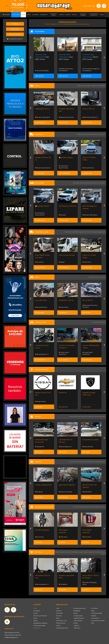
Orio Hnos (39, 262)
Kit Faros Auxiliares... (42, 530)
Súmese (36, 613)
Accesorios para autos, (81, 507)
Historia (35, 621)
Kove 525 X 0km (41, 300)
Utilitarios (59, 611)
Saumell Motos (41, 307)
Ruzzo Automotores (43, 168)
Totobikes (63, 584)
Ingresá (15, 24)
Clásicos (58, 626)
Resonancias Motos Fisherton (90, 306)
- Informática (94, 608)
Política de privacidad (39, 626)
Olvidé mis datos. (15, 39)
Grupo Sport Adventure (64, 353)
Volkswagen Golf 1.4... (43, 109)
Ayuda (35, 618)
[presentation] (30, 58)
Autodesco (87, 492)
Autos (58, 608)
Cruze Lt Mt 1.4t (88, 109)
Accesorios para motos (97, 507)
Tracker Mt (63, 393)
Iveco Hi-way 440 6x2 (67, 255)
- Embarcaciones (78, 616)
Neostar (62, 215)
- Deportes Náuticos (79, 618)
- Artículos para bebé (96, 613)
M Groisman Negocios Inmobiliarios (91, 70)
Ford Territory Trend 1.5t (67, 206)
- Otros (92, 623)
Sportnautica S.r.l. (42, 354)
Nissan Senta (40, 401)
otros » (103, 554)
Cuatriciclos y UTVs (61, 621)
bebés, (86, 552)
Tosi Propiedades (42, 71)
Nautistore (40, 447)
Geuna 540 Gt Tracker (91, 440)
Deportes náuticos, (88, 416)
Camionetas (59, 613)
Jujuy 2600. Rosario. (66, 57)
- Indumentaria (95, 618)
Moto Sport (64, 307)
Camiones (59, 616)
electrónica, (66, 552)
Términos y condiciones (40, 616)
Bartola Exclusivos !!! (90, 117)
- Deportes (93, 616)
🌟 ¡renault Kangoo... (66, 157)
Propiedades (77, 611)
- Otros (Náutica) (78, 621)
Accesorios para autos (62, 628)
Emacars (39, 492)
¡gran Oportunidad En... (67, 485)
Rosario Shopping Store (89, 583)
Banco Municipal (65, 492)
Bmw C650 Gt (88, 300)
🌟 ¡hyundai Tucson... (43, 206)
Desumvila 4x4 (88, 168)
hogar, (81, 552)
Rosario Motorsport (43, 117)
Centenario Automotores (63, 167)
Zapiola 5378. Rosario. (90, 57)
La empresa (37, 611)
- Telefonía (76, 626)
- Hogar (93, 611)
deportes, (92, 552)
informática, (75, 552)
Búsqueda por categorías (40, 623)
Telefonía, (58, 552)
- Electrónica (77, 628)
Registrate (15, 29)
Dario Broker (88, 447)
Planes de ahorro (61, 623)
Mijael (62, 262)
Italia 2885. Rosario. (42, 57)
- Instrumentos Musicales (98, 621)
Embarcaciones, (75, 416)
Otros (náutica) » (100, 416)
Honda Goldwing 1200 (43, 485)
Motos (58, 618)
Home (35, 608)
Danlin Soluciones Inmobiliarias (66, 70)
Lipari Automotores (66, 117)
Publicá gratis (15, 34)
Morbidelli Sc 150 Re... (67, 300)
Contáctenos (37, 628)
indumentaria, (101, 552)
